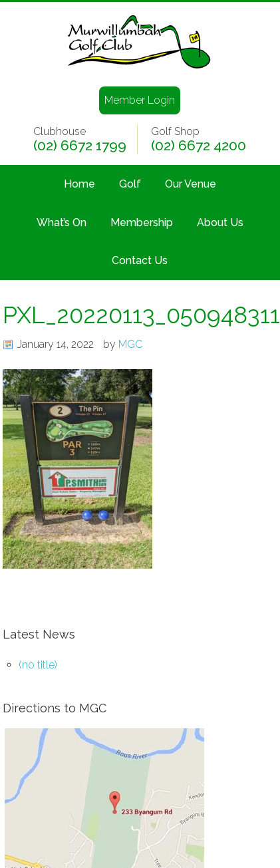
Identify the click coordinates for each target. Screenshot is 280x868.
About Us (220, 222)
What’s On (62, 222)
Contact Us (140, 260)
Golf (130, 184)
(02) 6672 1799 (80, 146)
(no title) (38, 665)
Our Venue (191, 184)
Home (79, 184)
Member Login (140, 100)
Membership (142, 222)
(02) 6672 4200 (199, 146)
